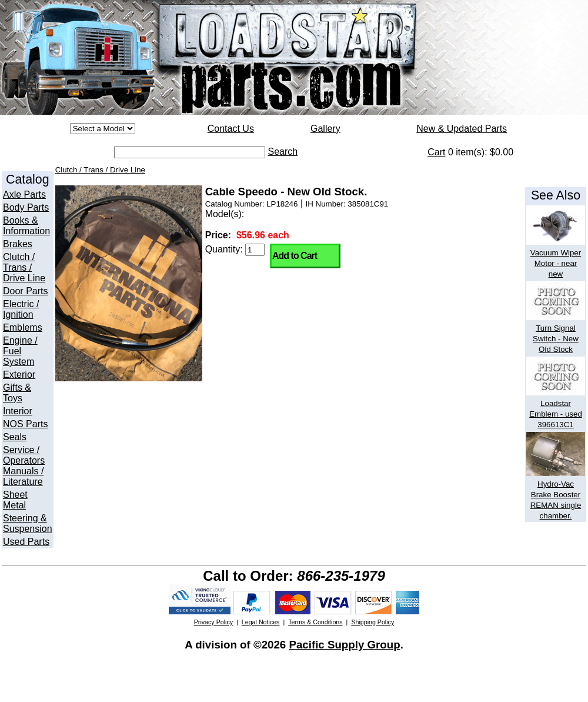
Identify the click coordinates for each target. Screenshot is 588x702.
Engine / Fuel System (20, 351)
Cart (436, 152)
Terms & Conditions (315, 622)
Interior (18, 411)
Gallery (325, 129)
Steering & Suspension (28, 523)
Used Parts (26, 542)
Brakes (18, 244)
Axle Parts (24, 194)
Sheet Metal (15, 500)
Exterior (19, 375)
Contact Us (231, 129)
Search (283, 152)
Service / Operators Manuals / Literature (24, 466)
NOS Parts (25, 424)
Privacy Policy (213, 622)
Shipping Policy (372, 622)
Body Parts (26, 207)
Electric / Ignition (21, 309)
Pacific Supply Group (344, 645)
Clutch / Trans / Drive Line (24, 267)
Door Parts (25, 291)
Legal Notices (261, 622)
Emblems (23, 327)
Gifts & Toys (17, 393)
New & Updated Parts (462, 129)
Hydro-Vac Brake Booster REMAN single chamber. (556, 495)
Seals (15, 437)
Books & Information (26, 226)
